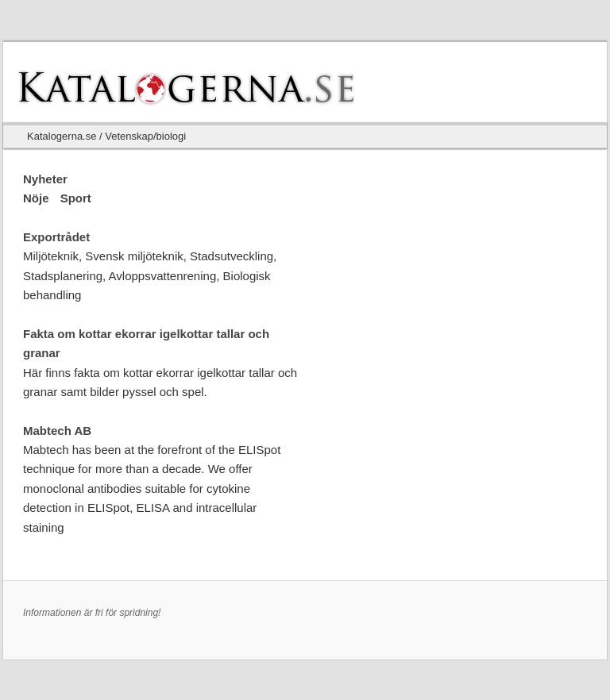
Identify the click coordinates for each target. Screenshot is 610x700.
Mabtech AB (57, 431)
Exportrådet (56, 237)
